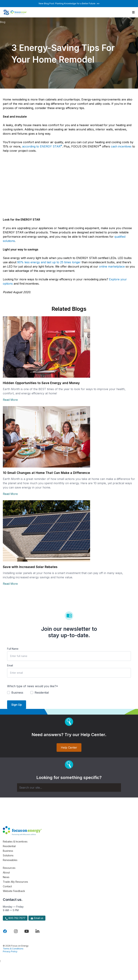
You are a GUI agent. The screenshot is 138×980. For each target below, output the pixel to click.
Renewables (10, 860)
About (6, 872)
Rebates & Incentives (15, 842)
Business (8, 851)
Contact (7, 886)
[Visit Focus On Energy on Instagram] (16, 931)
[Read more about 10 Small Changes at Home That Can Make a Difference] (69, 437)
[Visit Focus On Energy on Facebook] (5, 931)
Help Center (69, 747)
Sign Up (17, 705)
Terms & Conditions (13, 949)
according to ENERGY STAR (42, 146)
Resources (9, 868)
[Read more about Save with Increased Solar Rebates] (69, 531)
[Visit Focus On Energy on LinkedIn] (37, 931)
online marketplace (112, 266)
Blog (3, 22)
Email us (37, 918)
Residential (9, 846)
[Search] (69, 788)
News (6, 877)
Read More (10, 400)
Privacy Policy (10, 951)
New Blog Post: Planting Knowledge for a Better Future (69, 3)
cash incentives (121, 146)
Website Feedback (14, 891)
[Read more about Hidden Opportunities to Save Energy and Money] (69, 347)
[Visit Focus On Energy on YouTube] (27, 931)
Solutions (8, 855)
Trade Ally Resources (15, 882)
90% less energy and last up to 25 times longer (49, 262)
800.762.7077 (15, 918)
